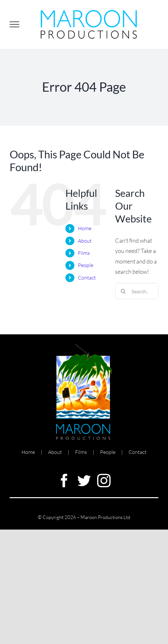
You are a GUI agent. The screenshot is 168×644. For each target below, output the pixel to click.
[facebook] (64, 481)
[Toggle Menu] (14, 24)
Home (85, 228)
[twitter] (84, 481)
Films (84, 253)
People (86, 265)
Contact (87, 278)
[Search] (123, 291)
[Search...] (137, 291)
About (85, 241)
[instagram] (104, 481)
